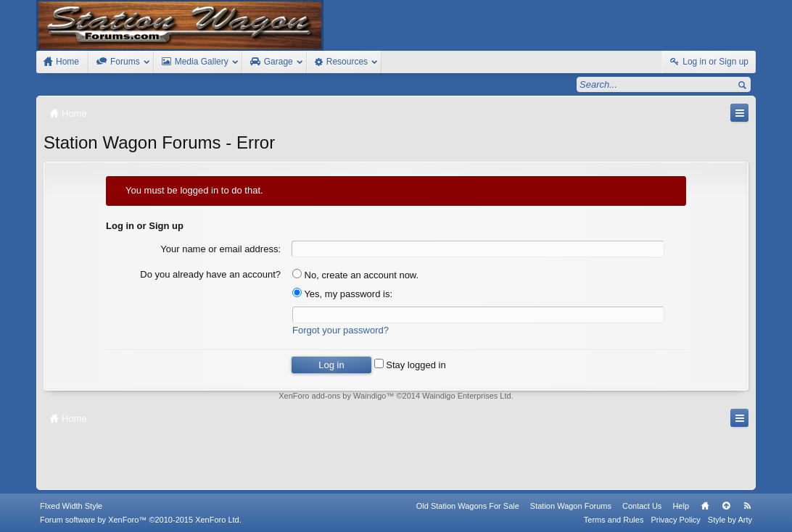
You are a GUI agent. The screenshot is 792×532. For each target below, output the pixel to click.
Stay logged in (410, 365)
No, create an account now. (355, 275)
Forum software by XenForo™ (141, 520)
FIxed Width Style (71, 506)
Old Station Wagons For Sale (468, 506)
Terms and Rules (614, 520)
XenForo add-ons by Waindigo (332, 396)
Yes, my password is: (342, 294)
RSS (747, 506)
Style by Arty (730, 520)
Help (681, 506)
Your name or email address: (220, 249)
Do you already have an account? (210, 274)
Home (705, 506)
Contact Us (642, 506)
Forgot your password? (341, 330)
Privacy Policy (675, 520)
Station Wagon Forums (571, 506)
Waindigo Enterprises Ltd (467, 396)
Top (726, 506)
